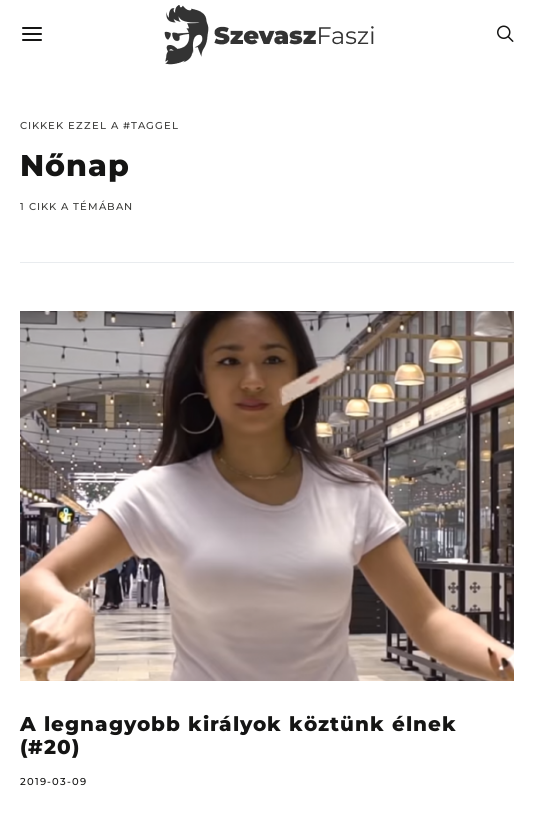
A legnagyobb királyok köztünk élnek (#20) (238, 735)
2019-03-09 (53, 781)
